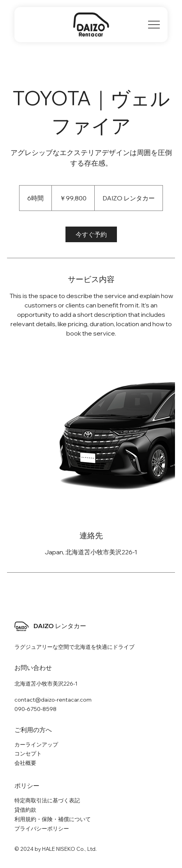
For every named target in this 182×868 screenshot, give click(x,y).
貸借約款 (25, 810)
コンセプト (28, 754)
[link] (91, 234)
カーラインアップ (36, 745)
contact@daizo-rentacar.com (53, 700)
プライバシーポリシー (42, 829)
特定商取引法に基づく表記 (47, 800)
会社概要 (25, 763)
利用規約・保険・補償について (53, 819)
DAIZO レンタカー (60, 626)
